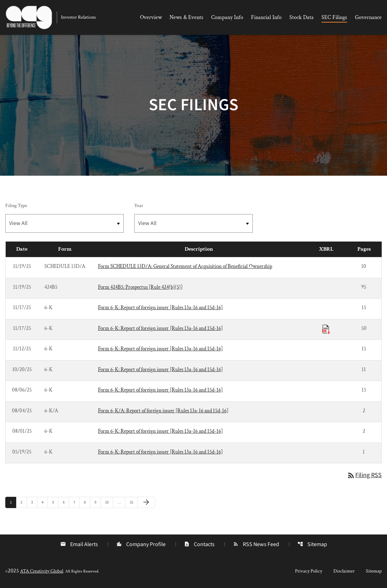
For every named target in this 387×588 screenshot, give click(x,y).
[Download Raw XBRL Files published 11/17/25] (326, 329)
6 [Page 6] (66, 502)
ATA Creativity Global (42, 571)
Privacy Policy (309, 571)
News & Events (186, 17)
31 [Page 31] (133, 502)
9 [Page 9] (97, 502)
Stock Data (302, 17)
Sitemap (312, 544)
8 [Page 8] (87, 502)
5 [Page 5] (55, 502)
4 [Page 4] (45, 502)
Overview (151, 17)
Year (139, 206)
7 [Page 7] (76, 502)
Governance (368, 17)
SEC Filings (334, 17)
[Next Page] (146, 502)
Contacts (199, 544)
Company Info (227, 17)
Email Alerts (79, 544)
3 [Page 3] (34, 502)
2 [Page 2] (23, 502)
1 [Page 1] (13, 502)
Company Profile (141, 544)
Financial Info (266, 17)
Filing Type (16, 206)
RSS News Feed (256, 544)
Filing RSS (364, 475)
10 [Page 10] (109, 502)
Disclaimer (344, 571)
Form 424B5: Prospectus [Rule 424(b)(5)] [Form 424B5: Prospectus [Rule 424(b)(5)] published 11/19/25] (140, 287)
